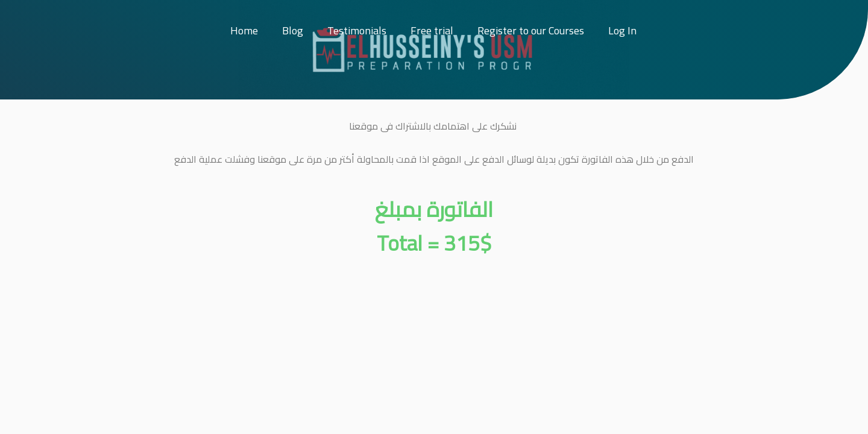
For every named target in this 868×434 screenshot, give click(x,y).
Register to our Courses (531, 30)
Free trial (432, 30)
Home (244, 30)
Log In (622, 30)
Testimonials (357, 30)
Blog (293, 30)
